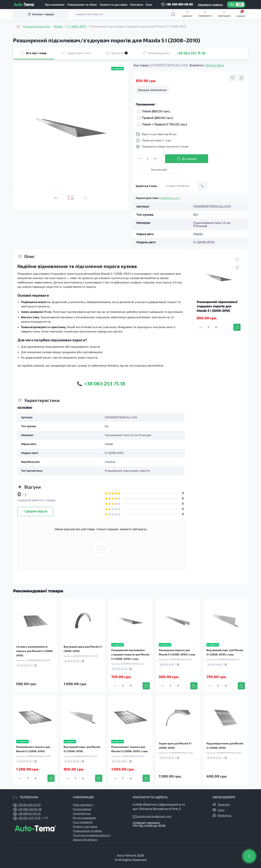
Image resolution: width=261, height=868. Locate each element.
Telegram (224, 804)
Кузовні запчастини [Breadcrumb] (37, 26)
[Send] (202, 186)
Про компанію (55, 4)
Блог (149, 4)
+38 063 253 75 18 (191, 53)
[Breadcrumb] (18, 26)
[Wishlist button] (233, 78)
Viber (221, 810)
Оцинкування (82, 809)
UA (240, 5)
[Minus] (140, 159)
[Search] (173, 14)
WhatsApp (224, 815)
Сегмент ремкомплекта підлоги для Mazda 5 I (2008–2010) (35, 651)
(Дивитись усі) (170, 198)
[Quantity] (147, 159)
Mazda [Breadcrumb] (58, 26)
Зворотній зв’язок (85, 839)
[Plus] (155, 159)
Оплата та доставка (114, 4)
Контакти (137, 4)
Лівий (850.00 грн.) (155, 111)
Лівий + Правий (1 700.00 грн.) (163, 124)
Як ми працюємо (85, 818)
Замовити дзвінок (210, 4)
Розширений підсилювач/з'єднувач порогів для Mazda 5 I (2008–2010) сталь (130, 654)
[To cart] (237, 327)
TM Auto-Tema (214, 65)
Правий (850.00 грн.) (157, 118)
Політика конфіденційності (92, 835)
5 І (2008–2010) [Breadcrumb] (76, 26)
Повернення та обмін (82, 4)
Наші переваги (83, 805)
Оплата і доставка (85, 826)
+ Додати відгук (35, 511)
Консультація (159, 169)
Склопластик (82, 813)
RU (232, 5)
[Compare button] (241, 78)
